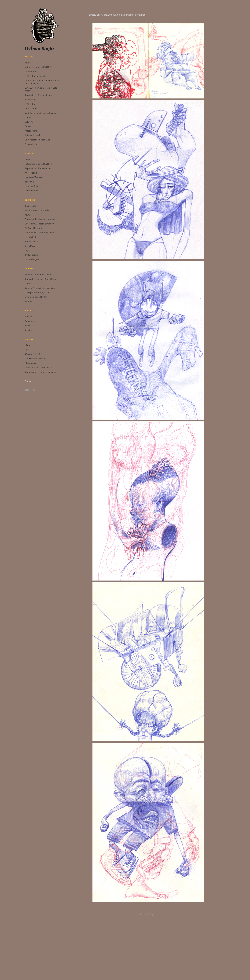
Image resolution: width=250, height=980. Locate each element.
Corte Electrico (32, 191)
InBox (27, 345)
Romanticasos (31, 241)
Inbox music (30, 363)
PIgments (29, 321)
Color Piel (29, 122)
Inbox (27, 63)
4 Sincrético (30, 206)
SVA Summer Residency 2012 (39, 233)
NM (26, 350)
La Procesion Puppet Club (37, 140)
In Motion (29, 154)
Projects (29, 57)
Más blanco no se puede (37, 210)
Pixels (27, 325)
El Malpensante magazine (37, 292)
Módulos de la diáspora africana (40, 113)
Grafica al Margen (33, 228)
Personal (29, 311)
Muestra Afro (31, 108)
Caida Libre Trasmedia (35, 76)
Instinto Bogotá (32, 259)
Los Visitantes (31, 237)
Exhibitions (30, 200)
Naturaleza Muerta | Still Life (38, 67)
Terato (28, 126)
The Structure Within (35, 359)
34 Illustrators (31, 255)
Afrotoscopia (31, 100)
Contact (28, 381)
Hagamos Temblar (33, 177)
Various (28, 301)
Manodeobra (31, 72)
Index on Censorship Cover (38, 275)
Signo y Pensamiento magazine (40, 288)
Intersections (31, 131)
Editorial (29, 269)
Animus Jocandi (32, 135)
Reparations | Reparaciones (38, 95)
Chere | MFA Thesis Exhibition (39, 224)
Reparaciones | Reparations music (41, 372)
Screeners (29, 339)
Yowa (27, 215)
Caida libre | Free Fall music (38, 367)
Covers (28, 283)
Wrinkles (29, 317)
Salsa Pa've (30, 246)
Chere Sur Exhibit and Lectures (40, 219)
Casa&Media (31, 144)
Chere (28, 117)
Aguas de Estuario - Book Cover (40, 279)
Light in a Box (31, 186)
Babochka (29, 182)
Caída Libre (30, 104)
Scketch (28, 330)
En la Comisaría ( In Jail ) (36, 297)
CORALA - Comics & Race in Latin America (41, 89)
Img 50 (28, 250)
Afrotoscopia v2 (32, 354)
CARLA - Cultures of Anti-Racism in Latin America (42, 82)
